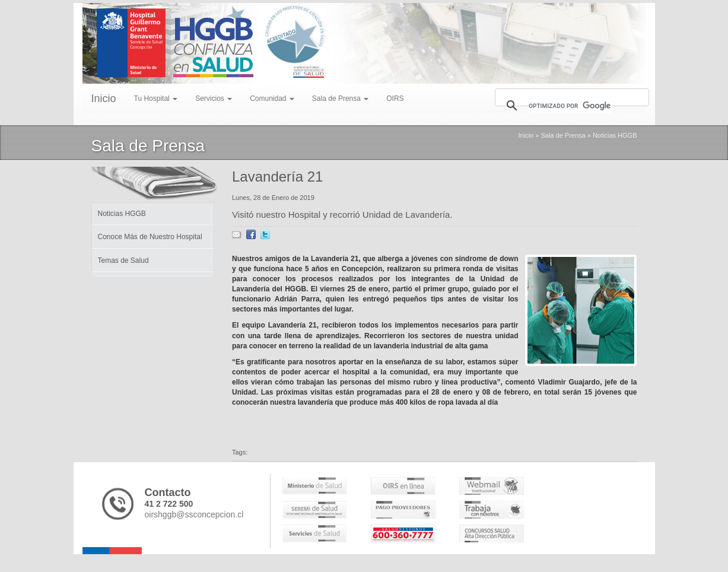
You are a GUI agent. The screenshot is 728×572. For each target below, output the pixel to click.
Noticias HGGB (615, 135)
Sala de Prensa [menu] (340, 98)
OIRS (395, 98)
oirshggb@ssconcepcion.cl (194, 514)
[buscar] (570, 106)
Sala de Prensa (563, 135)
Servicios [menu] (214, 98)
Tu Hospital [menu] (156, 98)
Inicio (104, 98)
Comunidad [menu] (272, 98)
